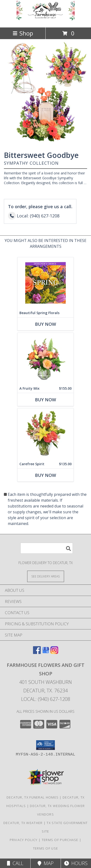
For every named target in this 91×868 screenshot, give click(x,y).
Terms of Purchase (60, 840)
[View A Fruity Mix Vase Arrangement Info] (45, 358)
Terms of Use (46, 848)
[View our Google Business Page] (46, 652)
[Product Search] (47, 548)
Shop (23, 33)
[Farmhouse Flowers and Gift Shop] (46, 20)
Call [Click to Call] (15, 863)
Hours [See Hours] (76, 863)
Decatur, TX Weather (23, 823)
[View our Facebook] (37, 652)
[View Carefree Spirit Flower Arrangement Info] (45, 434)
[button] (45, 745)
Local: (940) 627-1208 (46, 699)
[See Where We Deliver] (46, 576)
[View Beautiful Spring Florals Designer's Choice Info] (45, 283)
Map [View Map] (46, 863)
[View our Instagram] (54, 652)
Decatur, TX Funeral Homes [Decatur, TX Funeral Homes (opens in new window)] (33, 797)
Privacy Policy (24, 840)
